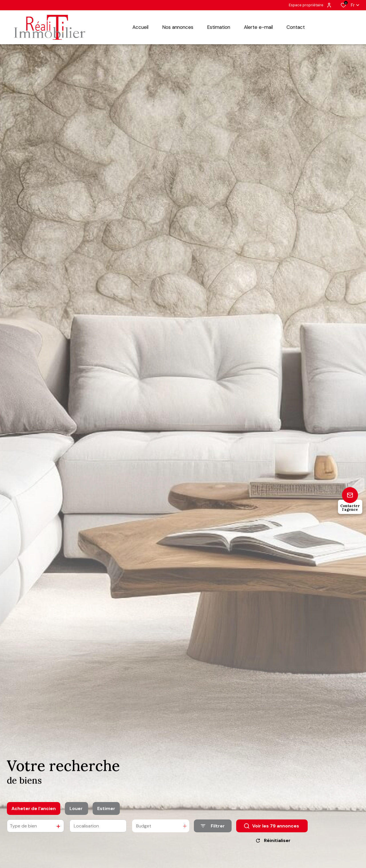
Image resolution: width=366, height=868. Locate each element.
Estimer (106, 811)
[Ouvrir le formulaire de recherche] (213, 828)
